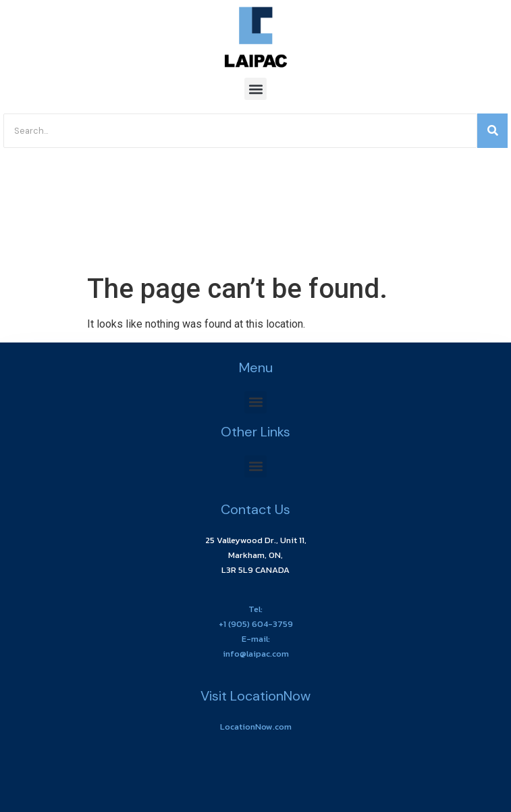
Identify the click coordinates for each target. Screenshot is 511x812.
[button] (255, 89)
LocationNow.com (256, 727)
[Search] (240, 131)
